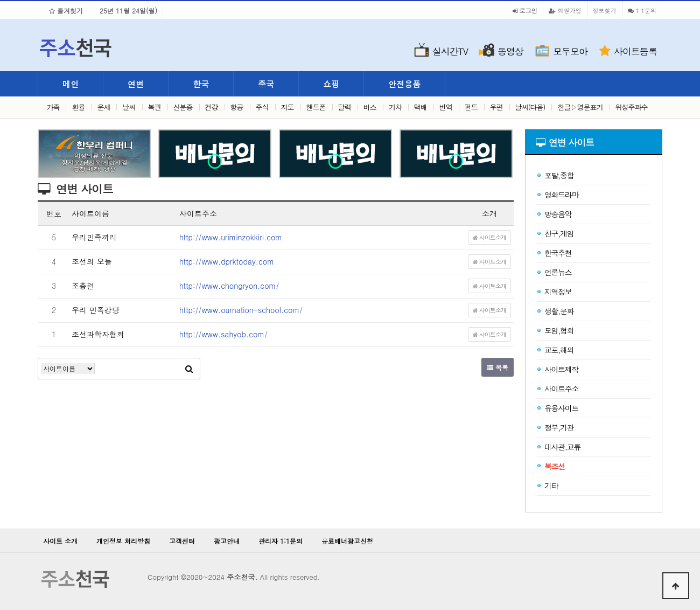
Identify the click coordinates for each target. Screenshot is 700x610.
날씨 (129, 107)
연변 (136, 84)
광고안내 (227, 541)
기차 (395, 107)
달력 (345, 107)
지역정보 (554, 292)
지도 (288, 107)
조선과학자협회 (98, 334)
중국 (266, 84)
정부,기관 (555, 427)
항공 (237, 107)
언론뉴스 (554, 272)
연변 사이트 (572, 142)
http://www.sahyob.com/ (223, 334)
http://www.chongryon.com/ (229, 286)
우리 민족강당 (96, 310)
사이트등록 (635, 51)
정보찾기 (605, 10)
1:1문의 (642, 10)
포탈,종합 (555, 175)
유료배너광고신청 (347, 541)
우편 (496, 107)
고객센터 (182, 541)
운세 (103, 107)
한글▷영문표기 (580, 107)
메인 (71, 84)
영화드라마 (557, 195)
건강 (212, 107)
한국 (201, 84)
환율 (78, 107)
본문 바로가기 (0, 0)
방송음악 (554, 214)
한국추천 (554, 253)
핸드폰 (316, 107)
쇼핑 (331, 84)
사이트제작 (557, 369)
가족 (53, 107)
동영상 (510, 51)
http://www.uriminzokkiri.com (231, 237)
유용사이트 (557, 408)
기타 (547, 486)
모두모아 (570, 51)
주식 (262, 107)
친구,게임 (555, 233)
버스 (370, 107)
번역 (446, 107)
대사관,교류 (558, 447)
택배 (421, 107)
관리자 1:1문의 (281, 541)
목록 (498, 367)
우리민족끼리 (94, 237)
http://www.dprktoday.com (227, 261)
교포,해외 (555, 350)
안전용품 (404, 84)
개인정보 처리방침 (123, 541)
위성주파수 (632, 107)
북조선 (551, 466)
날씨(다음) (530, 107)
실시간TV (450, 51)
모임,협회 (555, 330)
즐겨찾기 (66, 11)
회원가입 (565, 10)
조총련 (83, 286)
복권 (155, 107)
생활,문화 (555, 311)
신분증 (183, 107)
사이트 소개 (60, 541)
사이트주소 (557, 389)
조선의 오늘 (92, 261)
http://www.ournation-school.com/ (241, 310)
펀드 (471, 107)
